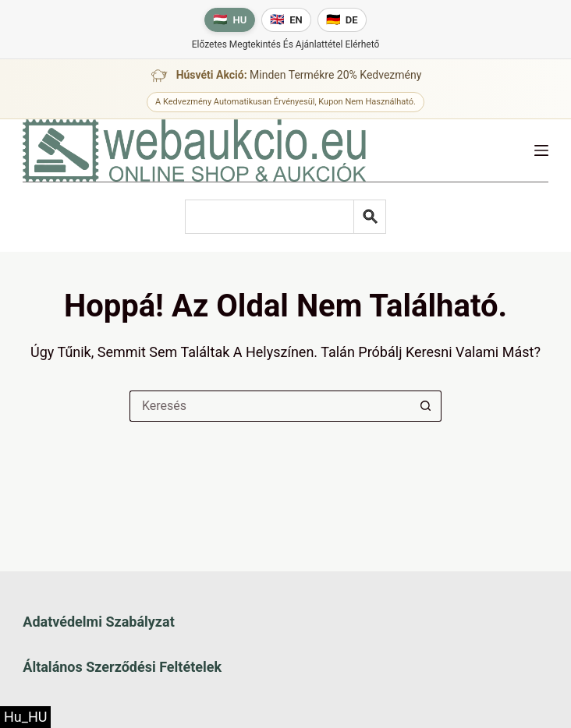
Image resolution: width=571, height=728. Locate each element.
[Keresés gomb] (426, 406)
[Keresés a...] (270, 406)
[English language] (286, 20)
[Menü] (541, 150)
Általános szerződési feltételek (122, 667)
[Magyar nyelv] (230, 20)
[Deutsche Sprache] (342, 20)
